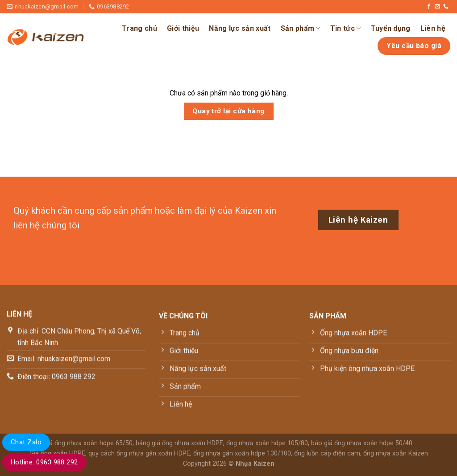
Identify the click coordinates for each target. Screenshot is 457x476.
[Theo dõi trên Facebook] (429, 7)
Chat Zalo (26, 442)
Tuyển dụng (391, 28)
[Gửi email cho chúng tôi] (437, 7)
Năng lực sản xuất (240, 28)
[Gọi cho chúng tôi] (446, 7)
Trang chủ (139, 28)
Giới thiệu (183, 28)
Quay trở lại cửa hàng (228, 111)
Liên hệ (433, 28)
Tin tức (346, 29)
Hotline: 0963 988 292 (44, 462)
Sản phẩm (301, 29)
